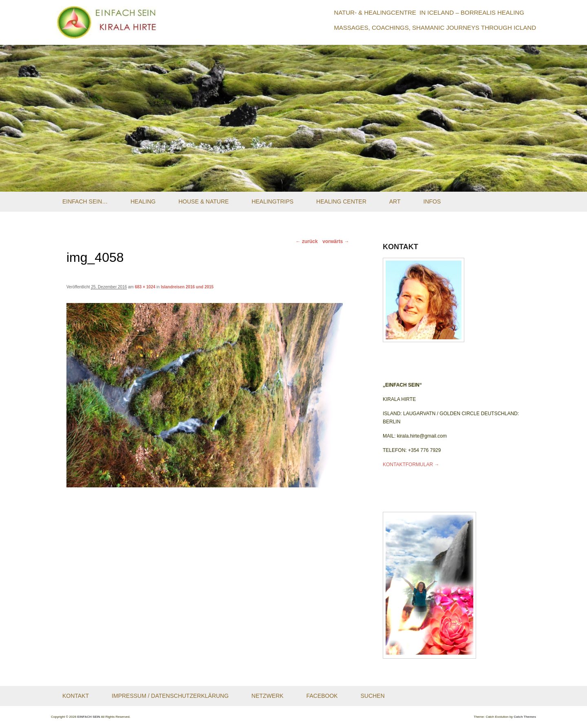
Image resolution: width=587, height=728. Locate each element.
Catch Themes (525, 717)
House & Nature (204, 201)
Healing (143, 201)
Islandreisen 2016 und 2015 (187, 287)
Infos (432, 201)
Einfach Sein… (85, 201)
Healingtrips (273, 201)
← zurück (307, 241)
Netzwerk (268, 696)
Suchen (372, 696)
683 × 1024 (145, 287)
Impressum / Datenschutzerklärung (170, 696)
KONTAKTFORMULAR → (411, 465)
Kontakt (76, 696)
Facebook (322, 696)
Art (395, 201)
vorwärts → (336, 241)
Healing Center (341, 201)
